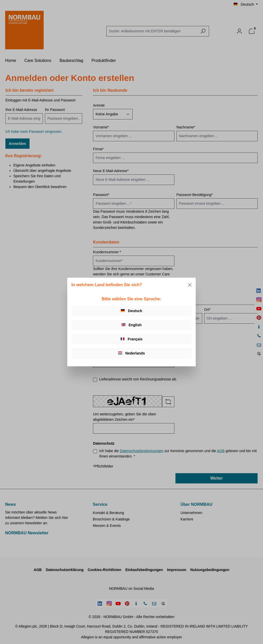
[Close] (190, 285)
